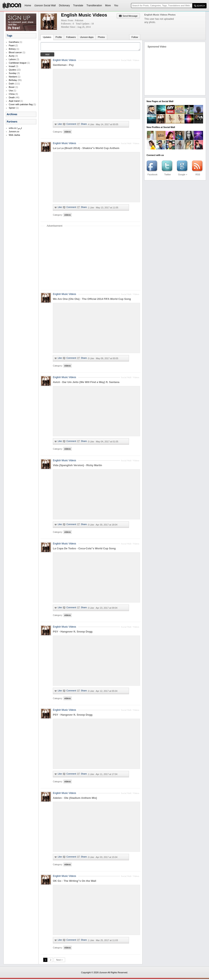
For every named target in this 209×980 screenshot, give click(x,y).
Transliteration (94, 6)
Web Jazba (14, 135)
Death (12, 97)
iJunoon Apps (87, 37)
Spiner (12, 108)
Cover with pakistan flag (21, 104)
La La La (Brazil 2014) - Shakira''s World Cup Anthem (86, 149)
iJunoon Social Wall (45, 6)
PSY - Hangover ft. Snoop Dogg (73, 633)
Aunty (12, 56)
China (12, 94)
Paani (12, 45)
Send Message (130, 16)
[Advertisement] (90, 260)
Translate (78, 6)
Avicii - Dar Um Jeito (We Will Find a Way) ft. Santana (86, 383)
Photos (101, 37)
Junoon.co (14, 131)
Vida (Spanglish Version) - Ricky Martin (77, 466)
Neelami (13, 77)
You (116, 6)
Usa (11, 90)
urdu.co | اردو (15, 128)
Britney (12, 49)
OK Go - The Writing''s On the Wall (74, 882)
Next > (59, 961)
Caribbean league (18, 63)
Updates (47, 37)
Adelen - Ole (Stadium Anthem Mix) (75, 799)
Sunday (13, 73)
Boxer (12, 87)
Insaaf (12, 66)
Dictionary (64, 6)
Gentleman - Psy (63, 66)
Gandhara (14, 42)
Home (28, 6)
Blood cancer (15, 52)
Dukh (11, 84)
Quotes (12, 70)
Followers (71, 37)
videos (68, 133)
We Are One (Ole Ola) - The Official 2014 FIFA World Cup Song (92, 300)
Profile (59, 37)
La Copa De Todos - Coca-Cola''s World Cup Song (84, 550)
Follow (135, 37)
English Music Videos (64, 61)
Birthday (13, 80)
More (108, 6)
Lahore (12, 59)
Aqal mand (14, 101)
